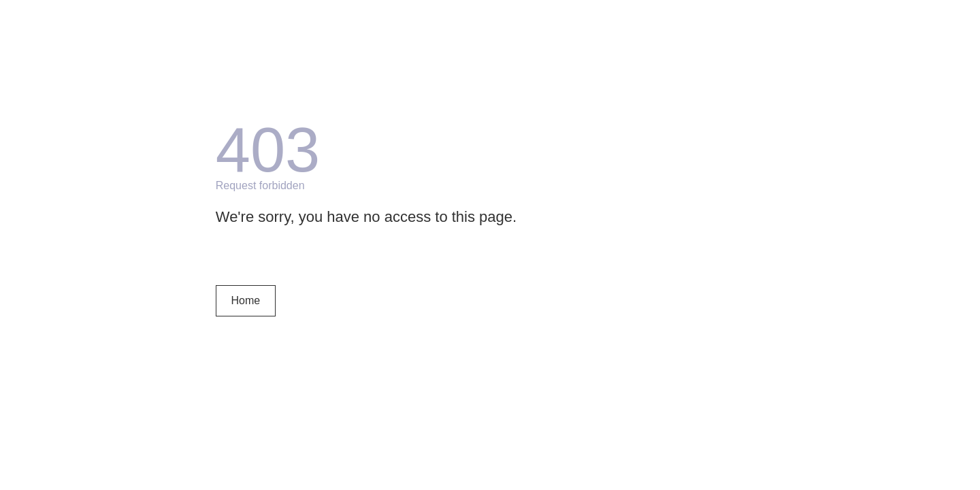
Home (245, 300)
